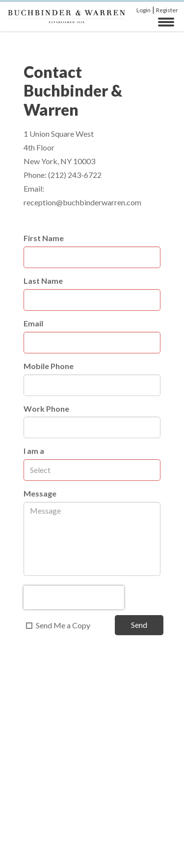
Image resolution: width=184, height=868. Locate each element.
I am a (34, 451)
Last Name (43, 281)
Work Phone (46, 409)
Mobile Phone (49, 366)
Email (33, 323)
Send (139, 625)
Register (167, 10)
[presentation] (74, 597)
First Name (44, 238)
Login (144, 10)
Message (40, 493)
